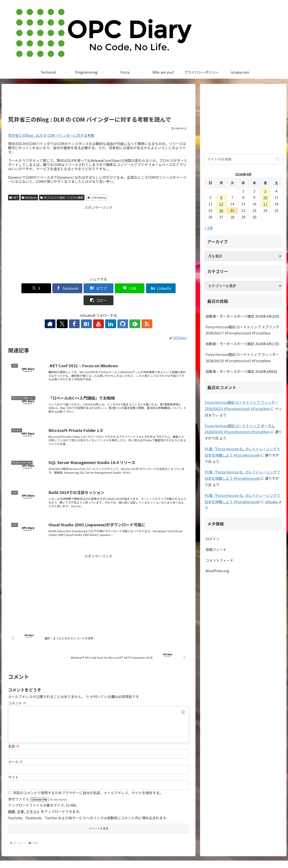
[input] (243, 159)
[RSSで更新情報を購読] (139, 312)
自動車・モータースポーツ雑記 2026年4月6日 (241, 371)
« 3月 (209, 228)
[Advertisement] (99, 102)
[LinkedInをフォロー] (108, 312)
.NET (14, 197)
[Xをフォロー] (68, 312)
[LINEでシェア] (114, 288)
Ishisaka (271, 502)
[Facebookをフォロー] (78, 312)
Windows (29, 197)
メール (15, 750)
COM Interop (97, 197)
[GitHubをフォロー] (118, 312)
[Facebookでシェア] (53, 288)
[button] (174, 288)
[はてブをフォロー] (88, 312)
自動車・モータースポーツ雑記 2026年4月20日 (242, 316)
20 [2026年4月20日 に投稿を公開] (221, 210)
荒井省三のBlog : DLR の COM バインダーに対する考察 (51, 135)
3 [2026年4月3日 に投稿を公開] (265, 191)
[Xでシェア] (23, 288)
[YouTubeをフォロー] (98, 312)
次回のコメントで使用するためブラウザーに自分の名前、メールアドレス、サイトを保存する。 (88, 781)
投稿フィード (216, 549)
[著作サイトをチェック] (58, 312)
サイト (13, 765)
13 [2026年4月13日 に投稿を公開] (221, 204)
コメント (17, 691)
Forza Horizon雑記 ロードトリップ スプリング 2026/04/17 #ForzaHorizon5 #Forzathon (242, 330)
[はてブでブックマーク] (83, 288)
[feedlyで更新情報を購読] (129, 312)
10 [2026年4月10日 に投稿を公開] (265, 197)
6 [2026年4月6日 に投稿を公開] (221, 197)
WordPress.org (217, 571)
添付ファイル (19, 787)
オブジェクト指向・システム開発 (62, 197)
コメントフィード (219, 560)
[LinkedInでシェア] (144, 288)
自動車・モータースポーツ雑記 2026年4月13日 (242, 344)
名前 (14, 734)
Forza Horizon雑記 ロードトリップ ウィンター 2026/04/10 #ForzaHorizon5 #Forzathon (242, 358)
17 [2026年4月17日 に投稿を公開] (265, 204)
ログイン (213, 539)
